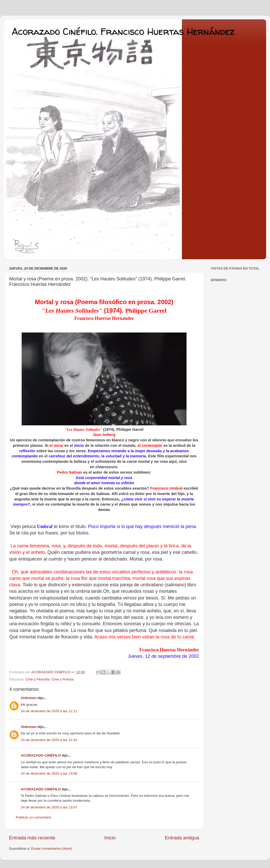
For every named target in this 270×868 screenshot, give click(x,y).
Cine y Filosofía (38, 679)
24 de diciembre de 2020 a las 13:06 (49, 773)
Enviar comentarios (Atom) (52, 849)
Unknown (29, 698)
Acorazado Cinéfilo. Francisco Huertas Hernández (123, 31)
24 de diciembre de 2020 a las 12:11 (49, 711)
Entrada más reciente (32, 838)
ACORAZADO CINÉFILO (41, 755)
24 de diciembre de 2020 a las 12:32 (49, 740)
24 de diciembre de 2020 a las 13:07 (49, 807)
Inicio (110, 838)
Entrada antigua (182, 838)
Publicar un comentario (33, 817)
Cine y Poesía (62, 679)
